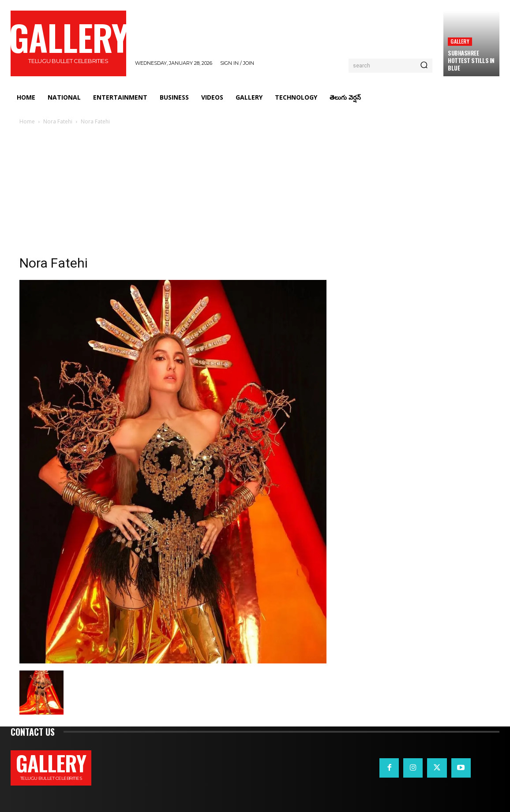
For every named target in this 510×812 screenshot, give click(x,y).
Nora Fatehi (58, 121)
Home (27, 121)
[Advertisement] (255, 193)
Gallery (460, 41)
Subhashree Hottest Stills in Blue (471, 60)
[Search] (424, 66)
